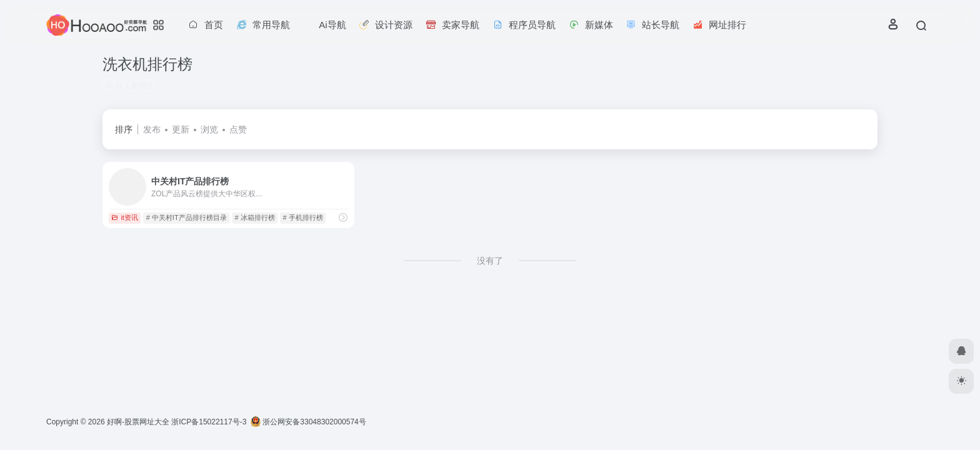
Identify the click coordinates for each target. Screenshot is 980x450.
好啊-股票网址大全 (138, 422)
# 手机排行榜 (302, 217)
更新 (181, 129)
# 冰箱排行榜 (254, 217)
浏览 (209, 129)
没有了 (490, 261)
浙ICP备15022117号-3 (209, 422)
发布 (152, 129)
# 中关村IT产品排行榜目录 (187, 217)
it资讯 (125, 217)
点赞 (238, 129)
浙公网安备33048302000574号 (308, 422)
